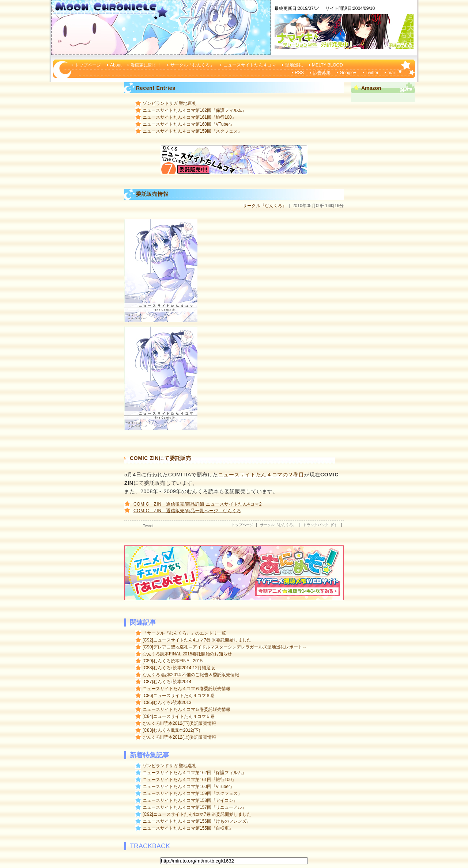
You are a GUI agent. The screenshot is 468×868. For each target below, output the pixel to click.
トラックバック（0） (321, 525)
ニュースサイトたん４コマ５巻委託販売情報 (186, 709)
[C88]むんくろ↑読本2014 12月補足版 (179, 668)
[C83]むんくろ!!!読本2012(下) (171, 730)
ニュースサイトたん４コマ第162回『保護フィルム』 (195, 110)
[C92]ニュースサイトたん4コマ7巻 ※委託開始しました (197, 640)
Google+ (348, 73)
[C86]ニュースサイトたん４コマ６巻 (179, 696)
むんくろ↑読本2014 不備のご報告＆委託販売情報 (191, 675)
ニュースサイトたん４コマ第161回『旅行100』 (189, 117)
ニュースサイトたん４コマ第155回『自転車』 (188, 828)
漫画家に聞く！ (146, 65)
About (116, 65)
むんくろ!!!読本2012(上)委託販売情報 (179, 737)
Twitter (372, 73)
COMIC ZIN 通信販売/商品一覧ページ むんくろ (187, 511)
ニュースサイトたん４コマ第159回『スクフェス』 (192, 131)
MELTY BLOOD (327, 65)
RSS (299, 73)
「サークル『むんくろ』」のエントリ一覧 (184, 633)
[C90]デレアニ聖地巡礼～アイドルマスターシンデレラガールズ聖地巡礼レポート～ (225, 647)
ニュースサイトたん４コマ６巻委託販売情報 (186, 689)
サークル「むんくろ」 (192, 65)
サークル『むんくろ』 (265, 206)
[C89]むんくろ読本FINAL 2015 (173, 661)
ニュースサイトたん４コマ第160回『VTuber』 (188, 124)
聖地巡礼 (294, 65)
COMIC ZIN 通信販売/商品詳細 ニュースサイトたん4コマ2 (198, 504)
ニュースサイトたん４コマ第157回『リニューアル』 (195, 807)
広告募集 (322, 73)
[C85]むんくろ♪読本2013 (167, 703)
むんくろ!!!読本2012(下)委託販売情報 (179, 723)
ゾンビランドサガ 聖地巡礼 (169, 103)
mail (392, 73)
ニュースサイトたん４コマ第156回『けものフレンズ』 (197, 821)
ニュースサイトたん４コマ (250, 65)
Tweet (148, 526)
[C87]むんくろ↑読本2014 (167, 682)
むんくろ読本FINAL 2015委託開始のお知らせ (187, 654)
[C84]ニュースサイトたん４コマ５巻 (179, 716)
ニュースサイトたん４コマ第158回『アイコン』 (190, 800)
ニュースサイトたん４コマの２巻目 (261, 475)
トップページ (88, 65)
